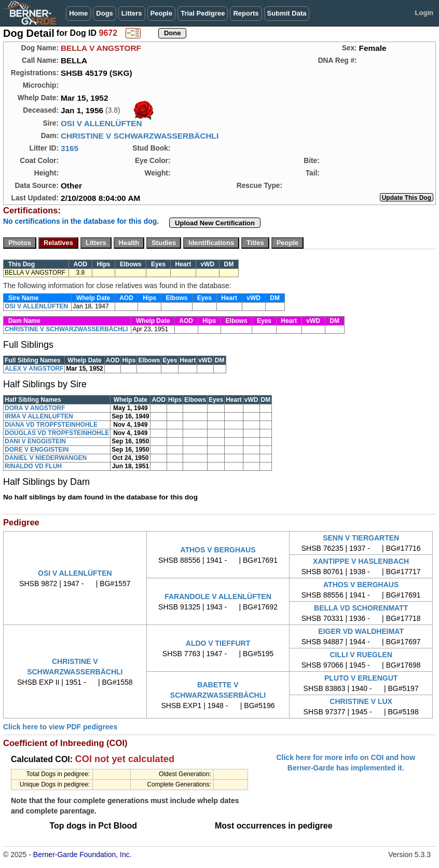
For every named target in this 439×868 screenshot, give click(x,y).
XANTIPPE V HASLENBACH (361, 561)
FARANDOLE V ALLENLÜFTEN (218, 596)
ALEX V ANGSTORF (34, 369)
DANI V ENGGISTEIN (35, 441)
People (162, 13)
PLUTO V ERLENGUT (361, 678)
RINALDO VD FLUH (33, 466)
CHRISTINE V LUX (361, 701)
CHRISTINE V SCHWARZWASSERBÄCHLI (140, 136)
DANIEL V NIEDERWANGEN (46, 458)
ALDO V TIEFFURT (218, 643)
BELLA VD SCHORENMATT (361, 608)
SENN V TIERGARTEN (361, 538)
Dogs (105, 13)
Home (78, 13)
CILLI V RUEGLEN (361, 655)
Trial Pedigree (203, 13)
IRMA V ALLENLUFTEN (39, 416)
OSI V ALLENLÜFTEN (101, 123)
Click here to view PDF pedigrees (60, 727)
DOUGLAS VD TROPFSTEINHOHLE (57, 433)
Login (424, 13)
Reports (246, 13)
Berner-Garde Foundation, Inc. (83, 855)
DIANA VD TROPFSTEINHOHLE (51, 425)
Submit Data (287, 13)
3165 (70, 148)
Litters (132, 13)
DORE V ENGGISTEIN (37, 450)
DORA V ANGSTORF (35, 408)
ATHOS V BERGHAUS (218, 550)
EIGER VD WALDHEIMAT (361, 631)
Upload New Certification (215, 223)
